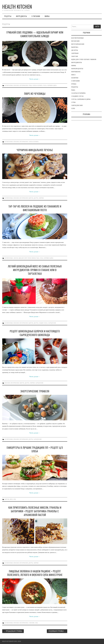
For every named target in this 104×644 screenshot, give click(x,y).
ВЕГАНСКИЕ (16, 85)
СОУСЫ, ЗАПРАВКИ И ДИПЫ (50, 85)
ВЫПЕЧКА (31, 198)
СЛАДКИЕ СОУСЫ (43, 323)
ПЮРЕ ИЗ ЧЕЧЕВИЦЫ (35, 94)
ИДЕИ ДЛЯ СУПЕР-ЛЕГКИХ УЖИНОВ (27, 258)
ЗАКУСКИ (16, 258)
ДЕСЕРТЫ (36, 198)
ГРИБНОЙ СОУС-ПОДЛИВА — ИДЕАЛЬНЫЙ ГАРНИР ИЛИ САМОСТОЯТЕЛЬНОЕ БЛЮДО (35, 34)
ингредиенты (21, 16)
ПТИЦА (30, 85)
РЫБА (38, 258)
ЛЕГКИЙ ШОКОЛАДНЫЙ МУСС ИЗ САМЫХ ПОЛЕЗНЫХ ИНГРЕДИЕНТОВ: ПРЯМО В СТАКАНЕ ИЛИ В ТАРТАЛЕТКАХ (35, 270)
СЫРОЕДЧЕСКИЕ (52, 323)
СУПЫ (36, 623)
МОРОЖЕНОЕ (76, 72)
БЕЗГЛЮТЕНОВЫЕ (9, 85)
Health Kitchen (17, 6)
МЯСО (11, 499)
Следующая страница (57, 631)
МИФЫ (47, 16)
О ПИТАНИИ (36, 16)
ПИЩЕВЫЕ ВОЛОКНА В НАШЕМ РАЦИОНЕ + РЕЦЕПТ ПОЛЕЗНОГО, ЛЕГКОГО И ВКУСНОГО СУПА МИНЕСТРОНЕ (35, 573)
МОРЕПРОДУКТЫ (77, 69)
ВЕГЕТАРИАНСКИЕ (24, 85)
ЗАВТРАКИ (41, 198)
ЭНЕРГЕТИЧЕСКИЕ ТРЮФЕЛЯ (35, 391)
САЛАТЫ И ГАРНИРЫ (37, 85)
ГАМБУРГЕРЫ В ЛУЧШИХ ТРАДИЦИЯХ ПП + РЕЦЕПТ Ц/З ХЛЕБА (35, 449)
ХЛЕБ (15, 499)
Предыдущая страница (13, 631)
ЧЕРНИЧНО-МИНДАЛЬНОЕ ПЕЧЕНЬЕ (35, 150)
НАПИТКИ (75, 78)
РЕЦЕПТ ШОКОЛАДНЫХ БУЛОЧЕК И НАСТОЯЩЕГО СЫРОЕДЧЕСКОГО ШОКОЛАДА (35, 333)
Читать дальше (35, 79)
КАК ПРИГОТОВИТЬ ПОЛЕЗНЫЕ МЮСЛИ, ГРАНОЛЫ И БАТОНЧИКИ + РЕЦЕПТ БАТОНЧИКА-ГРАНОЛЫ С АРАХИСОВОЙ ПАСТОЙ (35, 511)
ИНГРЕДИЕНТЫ (77, 63)
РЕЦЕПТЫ (75, 87)
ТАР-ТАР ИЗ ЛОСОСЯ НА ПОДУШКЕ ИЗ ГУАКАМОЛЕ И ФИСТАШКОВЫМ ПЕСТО (35, 208)
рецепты (8, 16)
